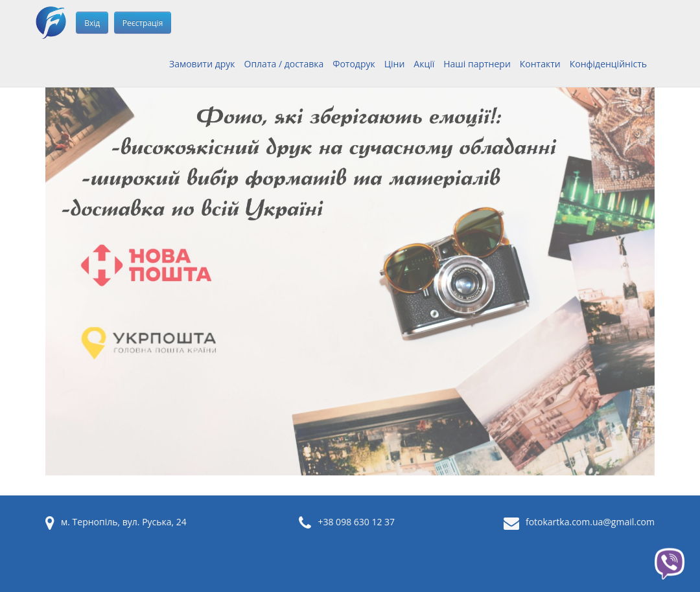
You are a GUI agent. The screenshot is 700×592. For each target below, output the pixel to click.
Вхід (92, 23)
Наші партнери (477, 64)
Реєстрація (143, 23)
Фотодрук (354, 64)
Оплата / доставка (284, 64)
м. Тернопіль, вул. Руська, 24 (124, 522)
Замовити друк (202, 64)
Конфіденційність (608, 64)
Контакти (540, 64)
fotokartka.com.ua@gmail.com (590, 522)
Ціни (395, 64)
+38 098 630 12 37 (356, 522)
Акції (424, 64)
